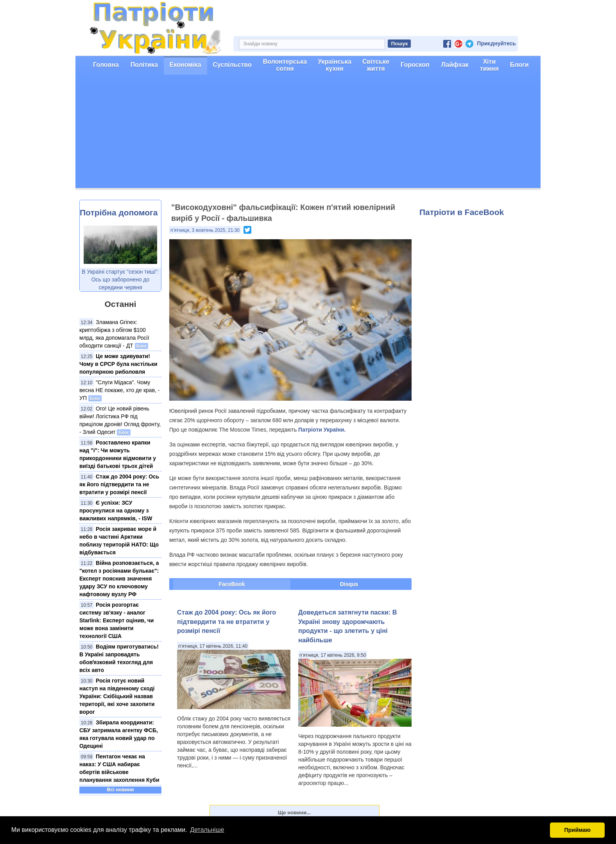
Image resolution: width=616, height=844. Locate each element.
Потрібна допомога (119, 212)
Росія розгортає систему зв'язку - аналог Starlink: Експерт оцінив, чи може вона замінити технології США (116, 620)
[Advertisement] (308, 133)
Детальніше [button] (207, 830)
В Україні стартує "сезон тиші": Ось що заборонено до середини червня (120, 280)
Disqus (349, 584)
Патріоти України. (322, 430)
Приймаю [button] (577, 830)
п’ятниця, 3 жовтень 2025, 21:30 (205, 230)
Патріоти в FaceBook (462, 212)
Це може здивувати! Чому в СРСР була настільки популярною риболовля (118, 364)
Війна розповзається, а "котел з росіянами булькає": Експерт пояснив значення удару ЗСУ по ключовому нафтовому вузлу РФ (119, 579)
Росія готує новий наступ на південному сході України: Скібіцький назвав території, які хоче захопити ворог (117, 696)
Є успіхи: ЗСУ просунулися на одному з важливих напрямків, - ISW (116, 511)
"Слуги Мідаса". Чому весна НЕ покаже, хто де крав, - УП (120, 390)
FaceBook (232, 584)
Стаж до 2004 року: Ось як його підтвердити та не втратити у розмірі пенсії (119, 484)
